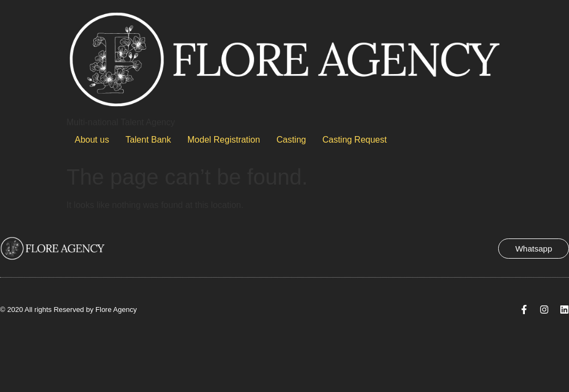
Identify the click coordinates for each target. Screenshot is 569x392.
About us (92, 140)
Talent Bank (148, 140)
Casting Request (354, 140)
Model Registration (224, 140)
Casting (291, 140)
